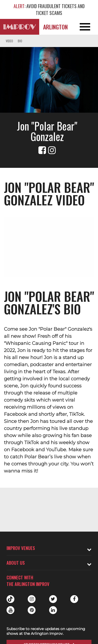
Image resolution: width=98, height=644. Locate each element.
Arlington (55, 27)
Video (9, 41)
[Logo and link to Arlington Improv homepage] (20, 27)
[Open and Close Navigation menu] (88, 27)
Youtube (10, 610)
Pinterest (32, 610)
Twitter (53, 599)
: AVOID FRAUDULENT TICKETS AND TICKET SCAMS (49, 9)
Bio (20, 41)
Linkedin (53, 610)
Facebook (74, 599)
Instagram (32, 599)
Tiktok (10, 599)
